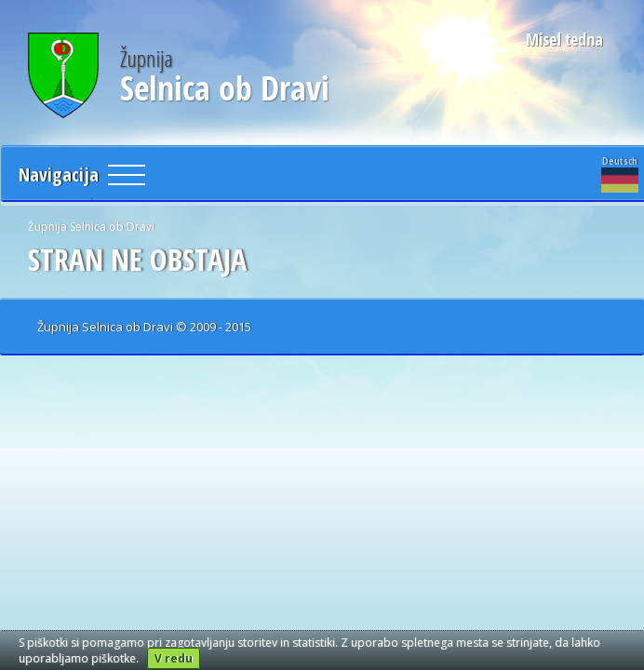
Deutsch (620, 173)
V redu (174, 658)
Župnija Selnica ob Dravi (91, 227)
